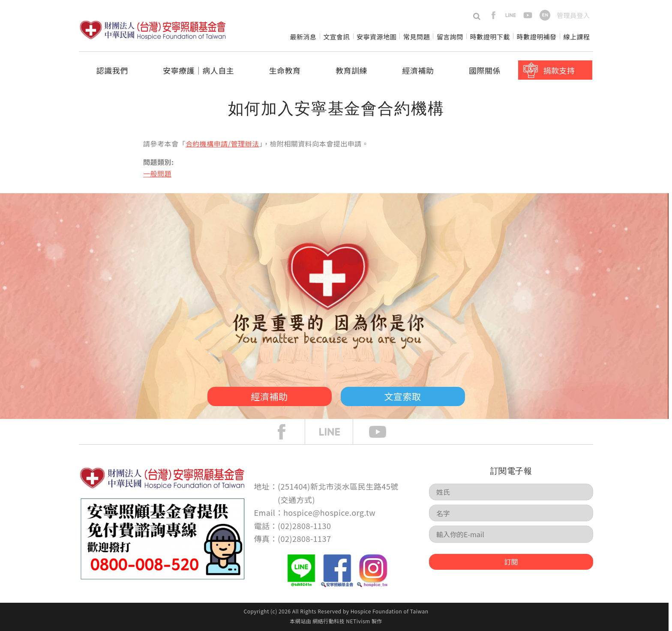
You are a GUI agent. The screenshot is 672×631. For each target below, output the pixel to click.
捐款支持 (559, 70)
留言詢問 (450, 37)
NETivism (358, 621)
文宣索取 (403, 396)
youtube (528, 15)
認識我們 (112, 70)
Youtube (384, 432)
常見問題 (417, 37)
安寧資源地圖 (376, 37)
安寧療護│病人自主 (198, 70)
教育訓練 (351, 70)
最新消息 (303, 37)
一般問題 (157, 173)
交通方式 (297, 499)
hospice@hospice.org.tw (329, 512)
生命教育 (285, 70)
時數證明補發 (537, 37)
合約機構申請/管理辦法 (222, 144)
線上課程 (577, 37)
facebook (493, 15)
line (511, 15)
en (545, 15)
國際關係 (485, 70)
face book (288, 432)
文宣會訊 (336, 37)
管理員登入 (573, 15)
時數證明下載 (490, 37)
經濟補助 (418, 70)
